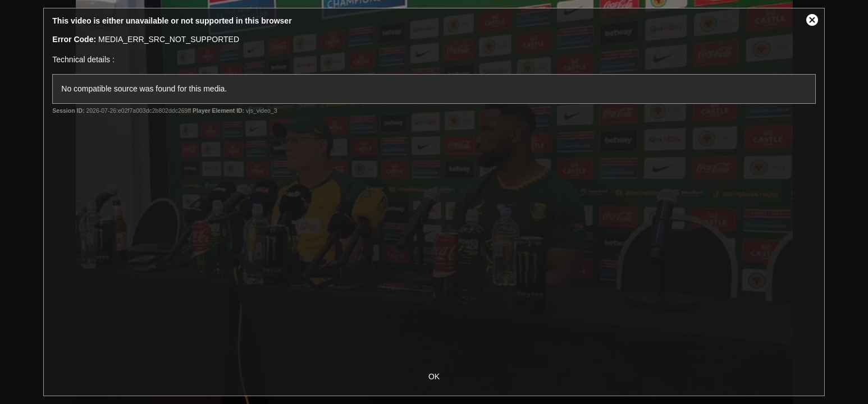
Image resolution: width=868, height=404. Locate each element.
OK (434, 377)
